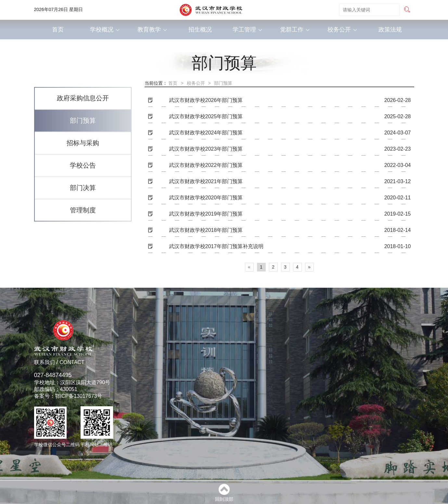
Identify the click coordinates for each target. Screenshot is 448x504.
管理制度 (83, 210)
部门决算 (83, 188)
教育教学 (152, 30)
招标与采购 (83, 143)
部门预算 (83, 120)
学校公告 (83, 165)
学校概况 (105, 30)
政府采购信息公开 (83, 98)
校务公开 (342, 30)
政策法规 (390, 30)
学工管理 (247, 30)
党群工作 (295, 30)
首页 (58, 30)
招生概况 (200, 30)
